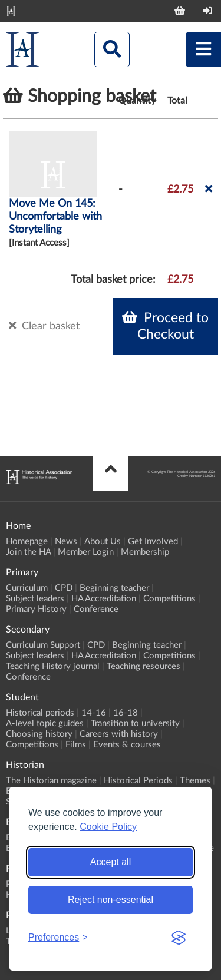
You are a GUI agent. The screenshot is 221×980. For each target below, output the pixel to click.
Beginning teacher (114, 588)
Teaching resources (144, 666)
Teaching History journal (53, 666)
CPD (64, 588)
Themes (195, 781)
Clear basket (44, 326)
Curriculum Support (43, 645)
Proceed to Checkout (165, 326)
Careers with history (119, 734)
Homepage (27, 542)
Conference (96, 609)
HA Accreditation (104, 599)
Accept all (111, 862)
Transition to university (135, 724)
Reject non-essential (111, 900)
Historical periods (40, 713)
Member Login (86, 552)
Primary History (36, 609)
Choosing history (39, 734)
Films (76, 745)
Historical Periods (138, 781)
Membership (145, 552)
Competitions (169, 599)
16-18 (126, 713)
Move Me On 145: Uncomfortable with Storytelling (55, 217)
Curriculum (27, 588)
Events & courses (127, 745)
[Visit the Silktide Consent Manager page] (179, 938)
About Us (103, 542)
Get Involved (153, 542)
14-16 (94, 713)
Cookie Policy (108, 827)
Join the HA (28, 552)
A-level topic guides (45, 724)
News (66, 542)
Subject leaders (35, 599)
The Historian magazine (51, 781)
